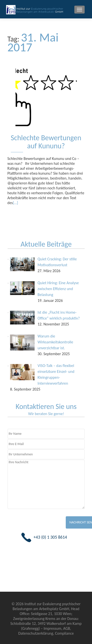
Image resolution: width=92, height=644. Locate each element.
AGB (66, 628)
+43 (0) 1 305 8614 (50, 537)
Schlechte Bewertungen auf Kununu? (46, 142)
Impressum (53, 628)
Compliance (64, 633)
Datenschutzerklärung (36, 633)
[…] (16, 203)
